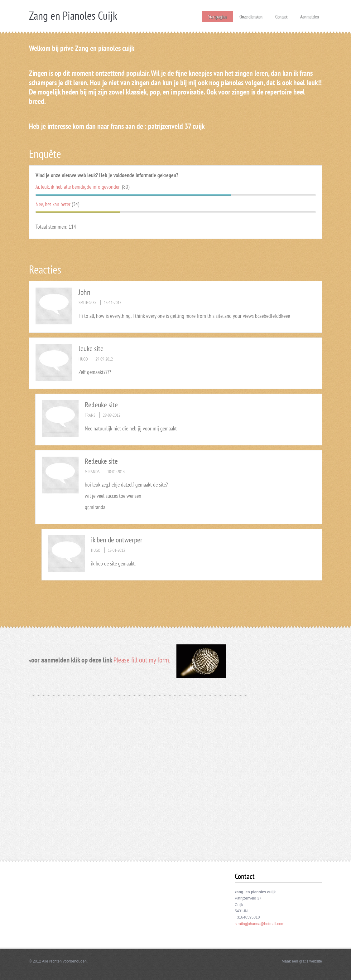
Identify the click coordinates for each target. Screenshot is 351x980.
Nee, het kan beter (53, 204)
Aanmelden (310, 15)
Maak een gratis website (302, 961)
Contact (281, 15)
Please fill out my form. (142, 660)
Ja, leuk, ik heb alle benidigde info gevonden (78, 187)
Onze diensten (251, 15)
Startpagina (217, 17)
